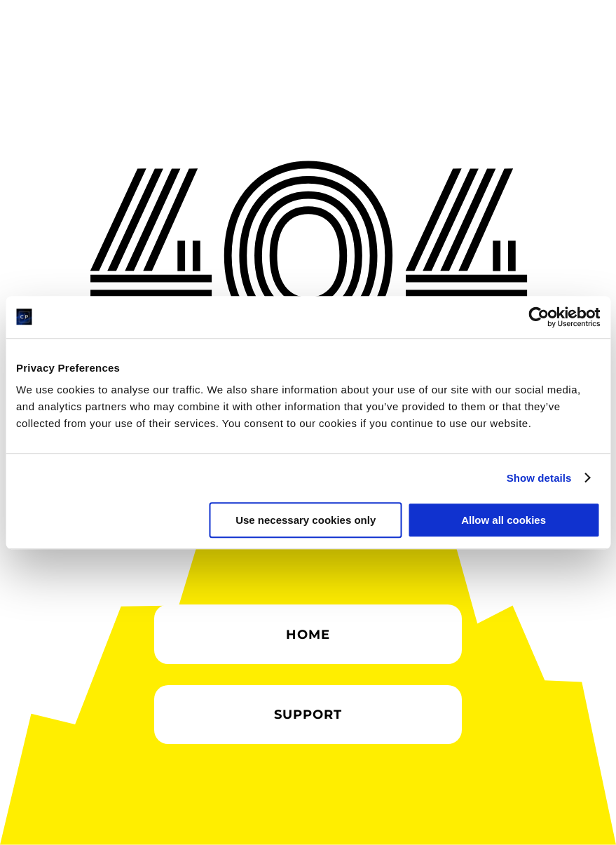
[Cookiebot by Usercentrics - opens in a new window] (539, 317)
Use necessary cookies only (306, 520)
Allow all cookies (504, 520)
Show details (539, 478)
